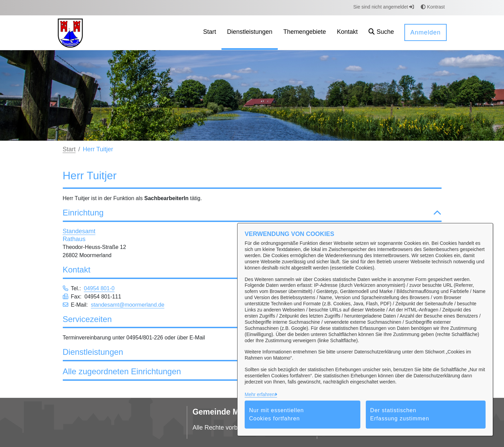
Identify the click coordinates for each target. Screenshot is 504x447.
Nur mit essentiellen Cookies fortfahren (277, 414)
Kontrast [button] (433, 7)
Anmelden (425, 32)
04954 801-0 (99, 288)
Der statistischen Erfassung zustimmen (400, 414)
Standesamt (79, 231)
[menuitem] (210, 33)
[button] (381, 33)
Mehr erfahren (260, 394)
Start (69, 149)
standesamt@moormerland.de (127, 305)
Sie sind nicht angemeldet (384, 7)
